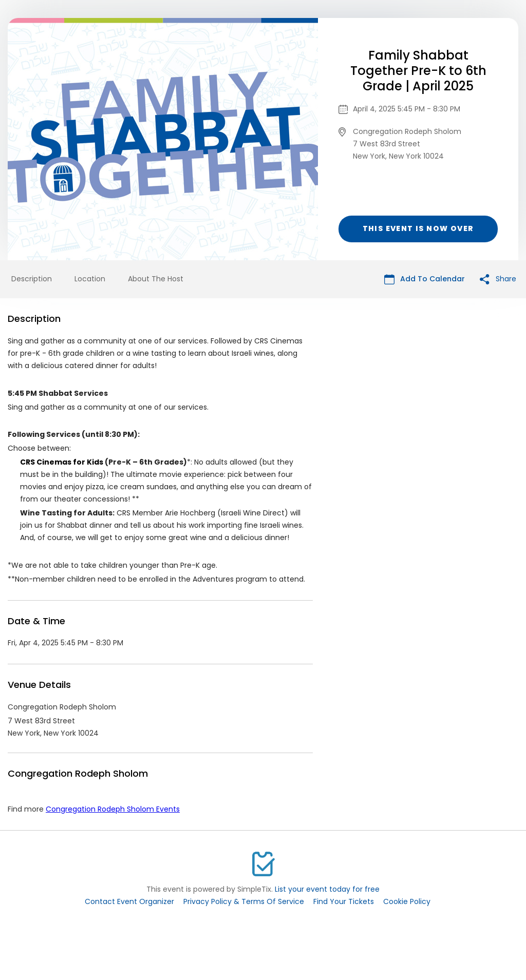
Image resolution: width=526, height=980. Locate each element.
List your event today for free (327, 889)
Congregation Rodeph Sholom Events (113, 809)
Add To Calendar (425, 279)
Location (90, 279)
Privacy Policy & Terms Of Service (244, 901)
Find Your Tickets (344, 901)
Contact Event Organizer (129, 901)
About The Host (156, 279)
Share (498, 279)
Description (32, 279)
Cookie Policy (407, 901)
